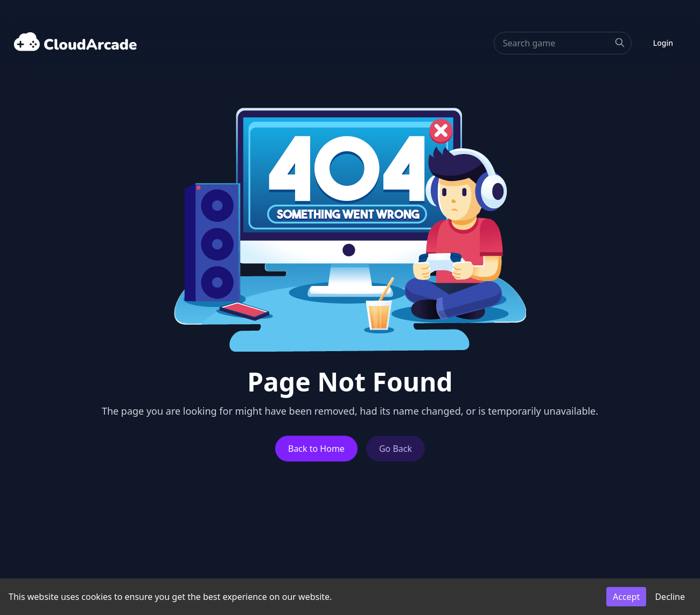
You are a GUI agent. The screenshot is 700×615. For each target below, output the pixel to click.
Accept (626, 597)
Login (663, 43)
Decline (670, 597)
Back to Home (316, 449)
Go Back (395, 449)
